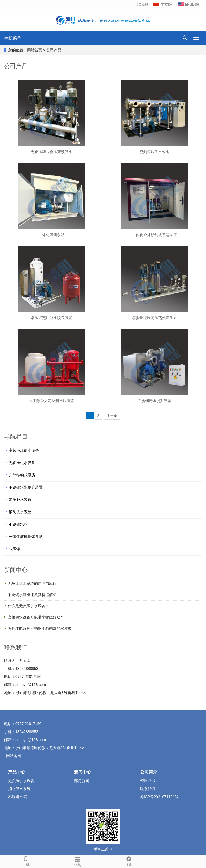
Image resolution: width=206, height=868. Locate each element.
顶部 (129, 861)
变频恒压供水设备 (154, 152)
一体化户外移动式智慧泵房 (154, 235)
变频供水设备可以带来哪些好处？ (36, 617)
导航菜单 (13, 38)
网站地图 (14, 756)
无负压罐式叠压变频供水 (51, 152)
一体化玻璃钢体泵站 (26, 537)
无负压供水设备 (22, 463)
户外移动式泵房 (22, 475)
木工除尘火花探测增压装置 (51, 401)
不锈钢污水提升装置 (154, 401)
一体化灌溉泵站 (51, 235)
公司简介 (149, 772)
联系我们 (148, 789)
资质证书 (148, 781)
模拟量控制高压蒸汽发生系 (154, 318)
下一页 (112, 416)
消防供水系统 (20, 512)
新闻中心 (83, 772)
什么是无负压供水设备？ (28, 606)
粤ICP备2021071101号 (159, 797)
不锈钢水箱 (18, 524)
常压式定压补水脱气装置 (51, 318)
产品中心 (17, 772)
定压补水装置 (20, 500)
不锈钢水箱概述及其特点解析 (32, 595)
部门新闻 (82, 781)
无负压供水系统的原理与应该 (32, 583)
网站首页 (35, 50)
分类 (77, 861)
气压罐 (14, 549)
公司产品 (54, 50)
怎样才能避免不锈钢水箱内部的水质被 (40, 628)
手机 (26, 861)
